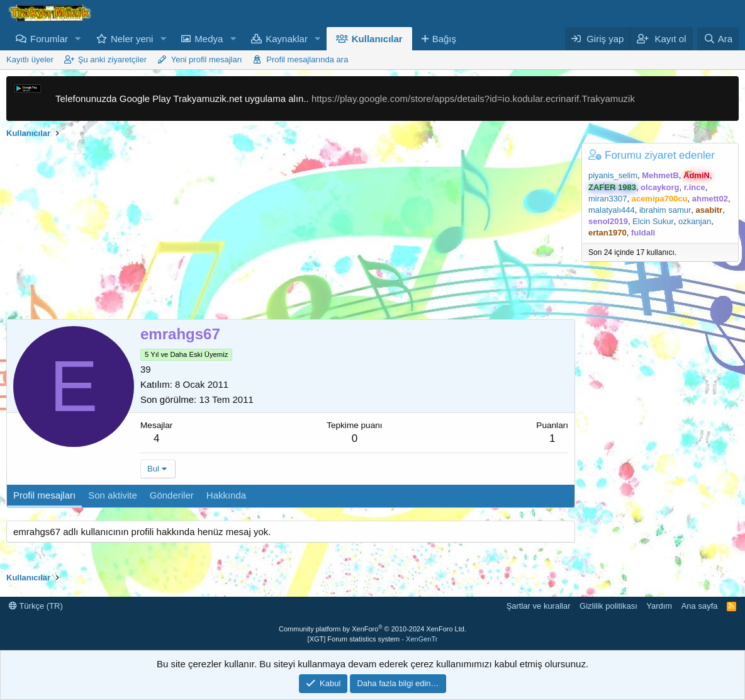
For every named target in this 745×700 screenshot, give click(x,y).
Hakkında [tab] (226, 495)
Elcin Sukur (653, 221)
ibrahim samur (665, 210)
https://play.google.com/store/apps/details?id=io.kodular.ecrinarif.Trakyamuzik (473, 99)
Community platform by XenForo (373, 629)
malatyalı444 (612, 210)
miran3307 (608, 199)
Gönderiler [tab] (172, 495)
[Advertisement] (288, 231)
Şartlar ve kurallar (539, 606)
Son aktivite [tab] (113, 495)
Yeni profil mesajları (207, 59)
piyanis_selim (613, 175)
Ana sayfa (700, 606)
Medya (209, 39)
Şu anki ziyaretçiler (112, 59)
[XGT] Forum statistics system (373, 639)
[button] (78, 39)
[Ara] (718, 39)
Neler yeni (132, 39)
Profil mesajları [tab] (44, 495)
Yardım (659, 606)
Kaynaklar (287, 39)
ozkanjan (695, 221)
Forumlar (49, 39)
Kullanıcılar (377, 39)
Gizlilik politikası (608, 606)
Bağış (444, 39)
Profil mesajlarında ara (307, 59)
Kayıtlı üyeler (30, 59)
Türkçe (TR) (36, 606)
